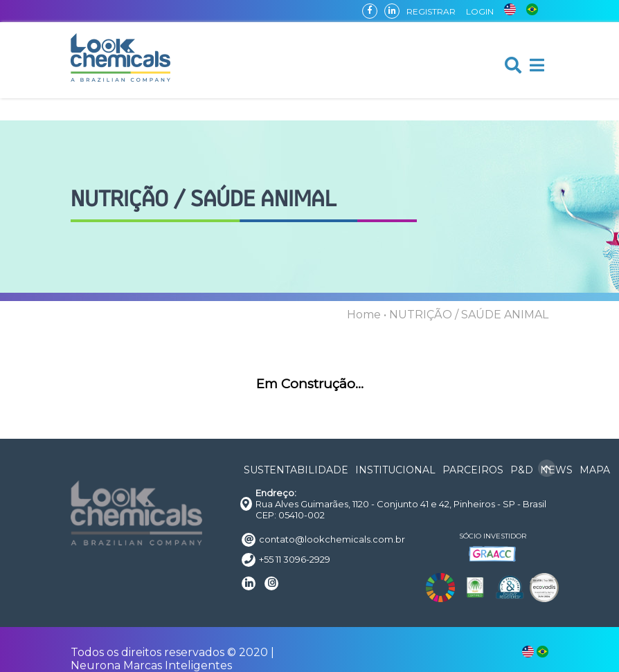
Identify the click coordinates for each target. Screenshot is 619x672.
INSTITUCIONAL (395, 470)
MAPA (595, 470)
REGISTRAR (431, 11)
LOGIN (480, 11)
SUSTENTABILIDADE (296, 470)
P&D (522, 470)
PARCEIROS (473, 470)
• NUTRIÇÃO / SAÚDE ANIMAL (466, 315)
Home (364, 315)
